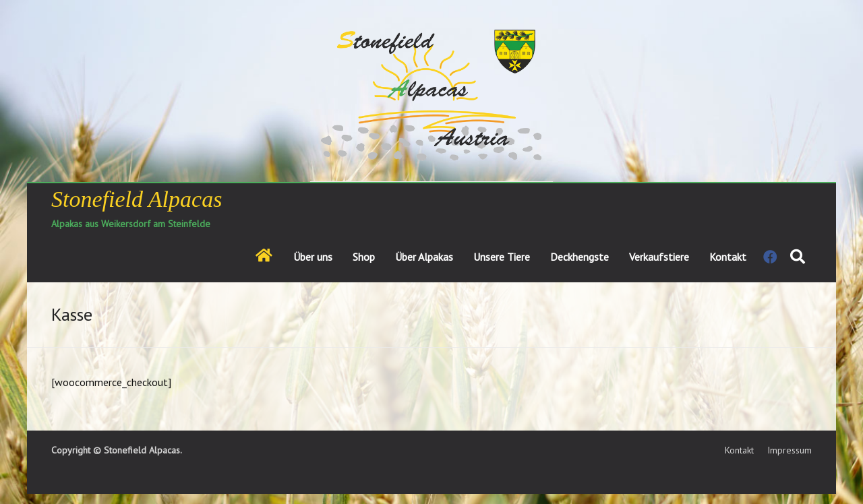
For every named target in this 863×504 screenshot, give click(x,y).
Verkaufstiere (659, 257)
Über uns (313, 257)
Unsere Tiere (502, 257)
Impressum (790, 450)
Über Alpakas (424, 257)
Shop (364, 257)
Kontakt (728, 257)
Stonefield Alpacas (137, 199)
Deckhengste (579, 257)
